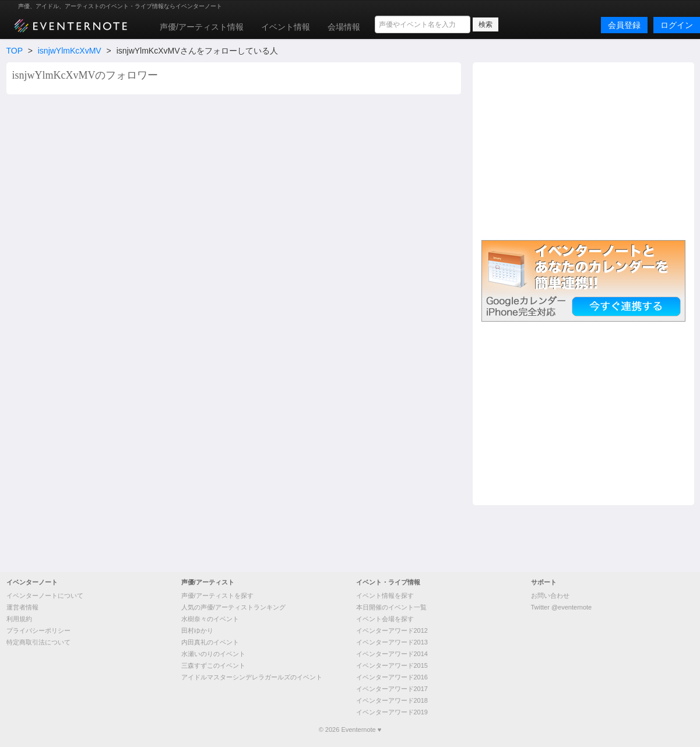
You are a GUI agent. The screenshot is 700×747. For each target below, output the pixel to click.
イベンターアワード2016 (392, 677)
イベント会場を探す (385, 619)
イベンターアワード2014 (392, 654)
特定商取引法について (38, 642)
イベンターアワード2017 (392, 689)
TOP (15, 51)
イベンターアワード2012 (392, 630)
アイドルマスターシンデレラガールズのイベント (252, 677)
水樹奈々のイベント (210, 619)
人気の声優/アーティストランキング (233, 607)
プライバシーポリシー (38, 630)
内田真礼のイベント (210, 642)
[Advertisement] (583, 150)
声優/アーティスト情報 (202, 27)
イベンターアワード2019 (392, 712)
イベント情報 (286, 27)
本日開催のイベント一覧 (391, 607)
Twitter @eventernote (562, 607)
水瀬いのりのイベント (213, 654)
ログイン (677, 25)
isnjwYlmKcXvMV (70, 51)
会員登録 (624, 25)
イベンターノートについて (45, 596)
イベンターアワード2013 (392, 642)
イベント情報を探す (385, 596)
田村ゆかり (197, 630)
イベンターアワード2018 (392, 700)
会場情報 (344, 27)
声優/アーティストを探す (217, 596)
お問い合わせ (550, 596)
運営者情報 (22, 607)
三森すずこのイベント (213, 665)
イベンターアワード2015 (392, 665)
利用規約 (19, 619)
